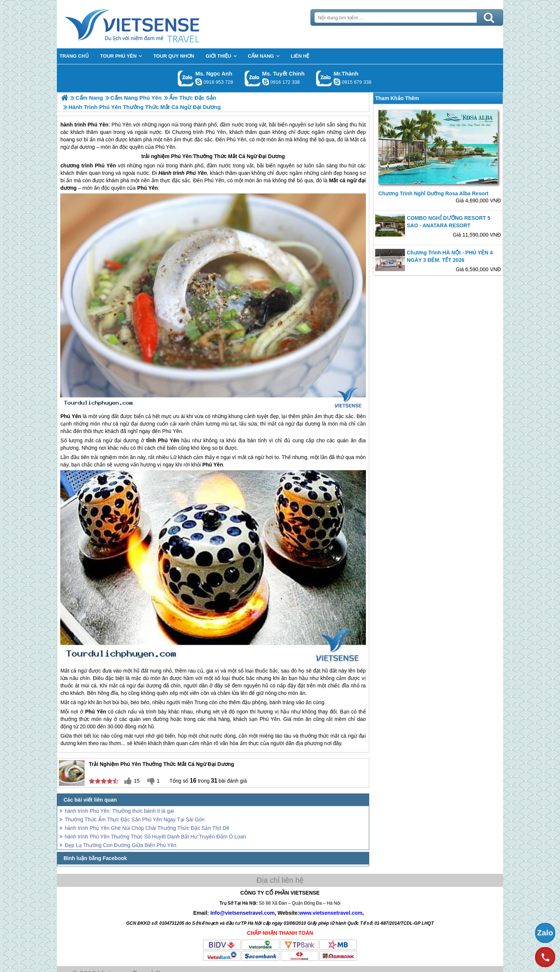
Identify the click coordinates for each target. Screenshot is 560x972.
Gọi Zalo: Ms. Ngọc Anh (186, 78)
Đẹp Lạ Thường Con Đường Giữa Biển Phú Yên (120, 845)
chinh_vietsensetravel (265, 82)
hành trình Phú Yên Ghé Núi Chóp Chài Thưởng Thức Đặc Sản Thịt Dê (147, 828)
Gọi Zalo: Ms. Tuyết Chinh (253, 78)
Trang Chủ (151, 24)
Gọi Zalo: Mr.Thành (324, 78)
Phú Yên (181, 156)
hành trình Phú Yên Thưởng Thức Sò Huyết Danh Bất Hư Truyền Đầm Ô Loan (155, 837)
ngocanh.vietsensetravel (199, 82)
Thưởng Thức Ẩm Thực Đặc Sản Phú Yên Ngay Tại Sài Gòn (135, 819)
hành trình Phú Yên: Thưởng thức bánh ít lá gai (119, 811)
